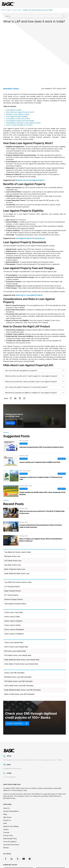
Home (3, 10)
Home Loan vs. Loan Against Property (29, 280)
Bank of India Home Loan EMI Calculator (19, 679)
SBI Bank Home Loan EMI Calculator (18, 661)
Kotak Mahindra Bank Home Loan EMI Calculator (23, 674)
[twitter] (18, 843)
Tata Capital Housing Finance (15, 588)
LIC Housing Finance (12, 571)
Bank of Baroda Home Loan (15, 554)
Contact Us (7, 805)
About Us (7, 793)
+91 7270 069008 (9, 762)
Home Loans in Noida (12, 610)
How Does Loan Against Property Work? (20, 97)
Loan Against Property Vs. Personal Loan (30, 223)
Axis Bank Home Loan (12, 549)
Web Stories (7, 802)
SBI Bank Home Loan (12, 541)
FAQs (5, 808)
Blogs (5, 799)
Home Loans (17, 10)
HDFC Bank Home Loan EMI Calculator (19, 670)
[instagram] (30, 843)
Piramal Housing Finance (13, 584)
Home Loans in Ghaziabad (14, 614)
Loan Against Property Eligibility (17, 101)
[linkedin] (12, 843)
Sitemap (6, 832)
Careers (6, 814)
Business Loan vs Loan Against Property (30, 165)
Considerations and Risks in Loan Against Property (23, 107)
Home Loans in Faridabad (14, 618)
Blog (9, 10)
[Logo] (8, 4)
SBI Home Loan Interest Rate (15, 636)
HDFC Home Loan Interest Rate (16, 631)
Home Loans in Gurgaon (13, 605)
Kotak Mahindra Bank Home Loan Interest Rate (22, 644)
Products (6, 817)
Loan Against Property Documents (18, 103)
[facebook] (6, 843)
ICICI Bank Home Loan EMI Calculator (18, 666)
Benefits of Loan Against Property (18, 99)
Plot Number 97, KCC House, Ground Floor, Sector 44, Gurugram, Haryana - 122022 (33, 744)
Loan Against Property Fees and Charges (20, 105)
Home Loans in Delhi (12, 601)
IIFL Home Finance (11, 580)
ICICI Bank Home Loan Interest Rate (18, 640)
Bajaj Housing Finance (12, 575)
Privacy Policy (8, 820)
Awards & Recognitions (11, 796)
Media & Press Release (11, 811)
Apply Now (10, 407)
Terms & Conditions (10, 826)
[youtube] (24, 843)
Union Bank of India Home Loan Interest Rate (21, 648)
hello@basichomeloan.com (12, 753)
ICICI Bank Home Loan (13, 545)
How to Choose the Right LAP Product (19, 109)
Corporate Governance (11, 829)
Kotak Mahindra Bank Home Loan (17, 558)
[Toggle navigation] (65, 4)
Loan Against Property (14, 94)
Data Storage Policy (10, 823)
